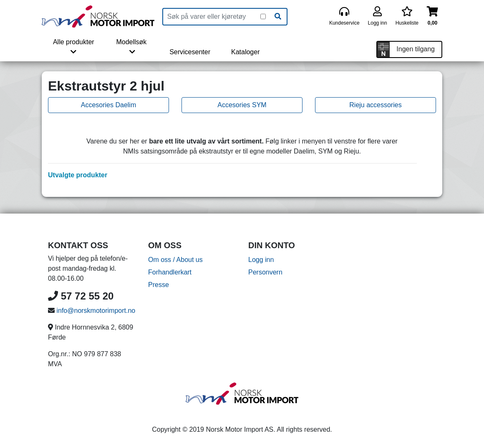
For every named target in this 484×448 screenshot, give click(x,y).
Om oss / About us (175, 260)
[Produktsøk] (212, 17)
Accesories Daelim (108, 105)
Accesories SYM (242, 105)
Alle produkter (74, 47)
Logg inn (261, 260)
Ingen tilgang (416, 49)
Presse (159, 285)
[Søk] (278, 17)
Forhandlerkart (170, 272)
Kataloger (246, 52)
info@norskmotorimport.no (96, 311)
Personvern (265, 272)
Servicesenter (190, 52)
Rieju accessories (375, 105)
